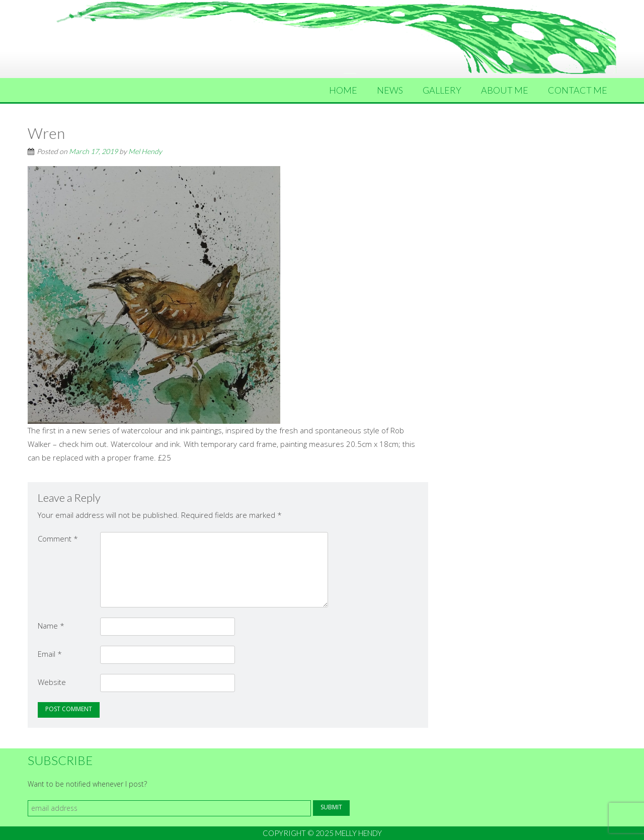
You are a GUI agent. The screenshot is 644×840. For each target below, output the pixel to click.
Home (343, 90)
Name (51, 626)
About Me (505, 90)
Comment (58, 539)
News (390, 90)
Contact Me (578, 90)
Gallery (442, 90)
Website (52, 682)
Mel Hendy (145, 151)
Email (50, 654)
